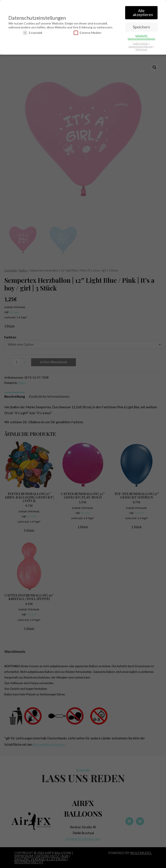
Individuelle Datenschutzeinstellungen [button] (141, 36)
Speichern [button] (141, 26)
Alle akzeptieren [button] (143, 12)
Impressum (141, 49)
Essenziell (33, 32)
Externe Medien (88, 32)
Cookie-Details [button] (141, 43)
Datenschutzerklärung (141, 46)
